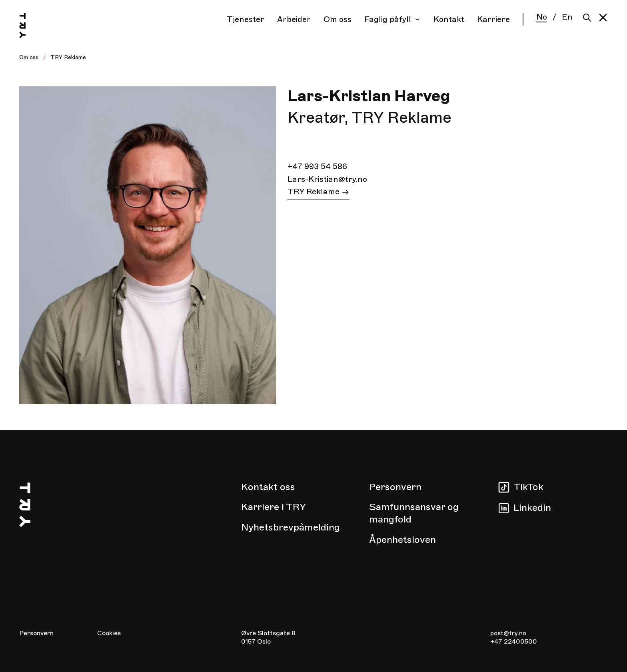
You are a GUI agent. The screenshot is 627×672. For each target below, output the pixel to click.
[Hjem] (31, 27)
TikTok (528, 487)
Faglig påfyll (392, 19)
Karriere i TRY (274, 507)
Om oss (337, 19)
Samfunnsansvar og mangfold (414, 513)
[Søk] (585, 18)
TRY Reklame (68, 57)
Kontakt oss (268, 487)
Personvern (395, 487)
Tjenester (246, 19)
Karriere (493, 19)
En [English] (567, 17)
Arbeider (294, 19)
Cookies (109, 633)
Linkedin (532, 508)
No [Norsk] (542, 17)
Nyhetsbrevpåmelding (291, 527)
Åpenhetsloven (402, 540)
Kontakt (449, 19)
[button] (603, 18)
